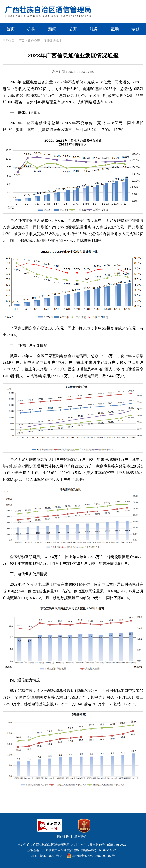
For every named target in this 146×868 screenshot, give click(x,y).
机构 (31, 29)
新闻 (52, 29)
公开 (73, 29)
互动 (115, 29)
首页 (10, 29)
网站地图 (63, 836)
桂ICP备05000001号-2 (46, 856)
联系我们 (80, 836)
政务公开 (34, 41)
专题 (136, 29)
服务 (94, 29)
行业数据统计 (52, 41)
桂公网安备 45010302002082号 (91, 856)
